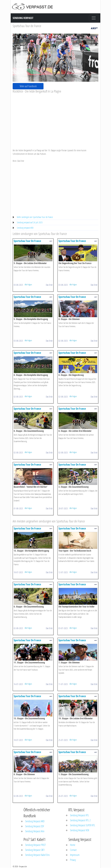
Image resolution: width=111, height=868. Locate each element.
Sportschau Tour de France (27, 26)
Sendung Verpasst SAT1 (35, 850)
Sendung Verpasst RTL (79, 815)
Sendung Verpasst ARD (35, 821)
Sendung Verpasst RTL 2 (80, 820)
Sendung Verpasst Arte (35, 831)
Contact (73, 850)
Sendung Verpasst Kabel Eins (37, 855)
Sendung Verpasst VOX (80, 830)
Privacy (73, 860)
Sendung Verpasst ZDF (35, 826)
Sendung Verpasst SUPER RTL (83, 825)
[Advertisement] (55, 118)
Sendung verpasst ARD (25, 228)
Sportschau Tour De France (27, 241)
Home (73, 845)
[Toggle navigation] (94, 18)
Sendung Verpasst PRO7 (35, 845)
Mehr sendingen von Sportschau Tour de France (35, 217)
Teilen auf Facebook (28, 86)
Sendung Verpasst (23, 18)
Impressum (75, 855)
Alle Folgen (28, 285)
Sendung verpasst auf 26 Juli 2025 (30, 222)
